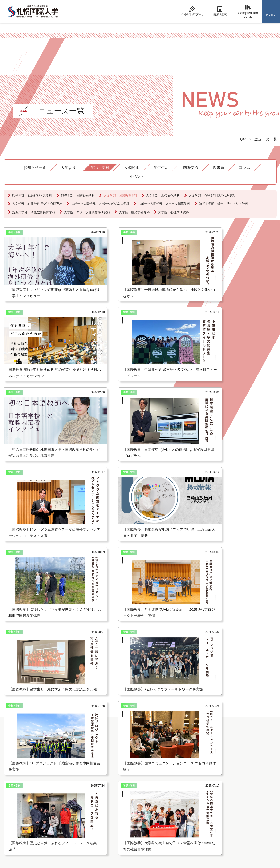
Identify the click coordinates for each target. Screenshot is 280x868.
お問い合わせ (20, 759)
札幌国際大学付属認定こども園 (213, 730)
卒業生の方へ (140, 754)
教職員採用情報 (142, 769)
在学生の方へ (140, 746)
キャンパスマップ (23, 767)
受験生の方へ (140, 738)
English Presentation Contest (211, 746)
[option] (38, 636)
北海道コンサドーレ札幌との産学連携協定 (223, 754)
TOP (242, 139)
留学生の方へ (140, 730)
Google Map (18, 775)
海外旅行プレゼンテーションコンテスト (221, 738)
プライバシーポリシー (27, 783)
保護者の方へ (140, 761)
